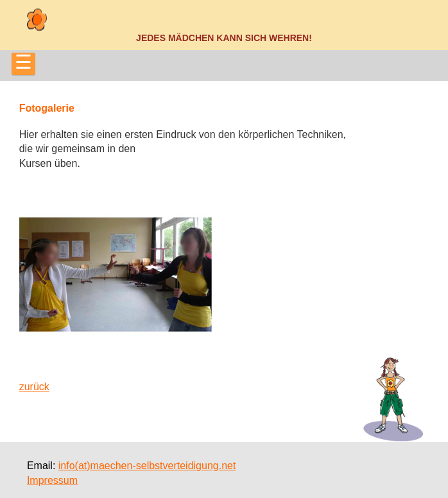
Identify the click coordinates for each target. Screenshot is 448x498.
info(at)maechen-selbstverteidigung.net (147, 466)
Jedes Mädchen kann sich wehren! (224, 38)
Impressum (52, 480)
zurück (34, 387)
